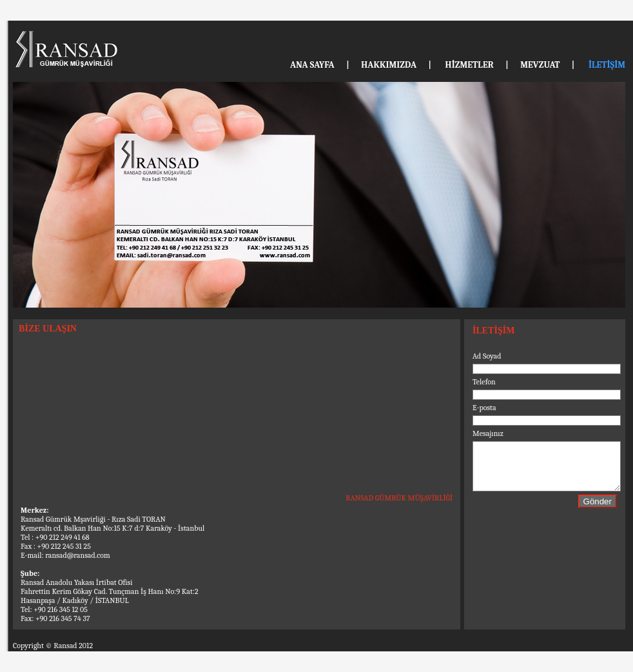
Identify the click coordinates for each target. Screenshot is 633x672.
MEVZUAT (540, 65)
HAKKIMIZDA (389, 65)
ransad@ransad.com (78, 555)
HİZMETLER (470, 65)
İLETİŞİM (607, 65)
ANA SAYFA (312, 65)
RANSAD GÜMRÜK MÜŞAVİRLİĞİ (399, 498)
